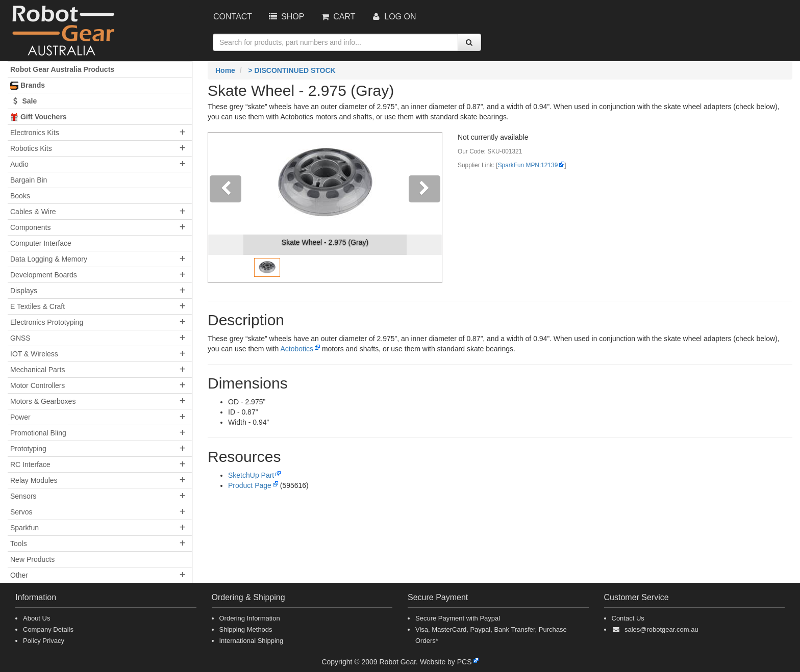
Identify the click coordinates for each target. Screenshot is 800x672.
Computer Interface (41, 243)
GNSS (20, 338)
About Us (36, 618)
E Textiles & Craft (37, 306)
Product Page (250, 485)
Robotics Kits (31, 148)
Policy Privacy (44, 641)
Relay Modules (34, 480)
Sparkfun (24, 528)
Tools (19, 544)
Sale (23, 101)
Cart (337, 17)
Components (30, 227)
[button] (226, 208)
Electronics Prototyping (47, 322)
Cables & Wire (33, 212)
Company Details (48, 629)
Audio (19, 164)
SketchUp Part (251, 475)
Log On (393, 17)
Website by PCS (446, 662)
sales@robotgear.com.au (661, 629)
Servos (21, 512)
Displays (24, 291)
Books (20, 196)
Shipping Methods (246, 629)
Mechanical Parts (37, 370)
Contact (233, 17)
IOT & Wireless (34, 354)
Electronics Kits (35, 133)
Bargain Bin (29, 180)
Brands (28, 85)
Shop (286, 17)
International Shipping (252, 641)
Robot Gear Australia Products (62, 69)
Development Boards (44, 275)
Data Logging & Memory (49, 259)
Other (19, 575)
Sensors (23, 496)
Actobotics (297, 349)
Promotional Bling (38, 433)
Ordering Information (250, 618)
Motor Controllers (37, 385)
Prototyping (28, 449)
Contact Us (628, 618)
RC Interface (30, 464)
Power (20, 417)
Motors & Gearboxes (43, 401)
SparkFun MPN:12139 (528, 165)
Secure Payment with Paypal (458, 618)
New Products (32, 559)
